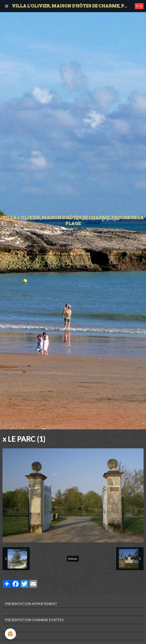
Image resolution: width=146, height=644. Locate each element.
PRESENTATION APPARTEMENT (31, 604)
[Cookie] (10, 634)
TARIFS (11, 636)
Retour (73, 559)
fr (137, 6)
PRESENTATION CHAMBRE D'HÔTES (34, 620)
